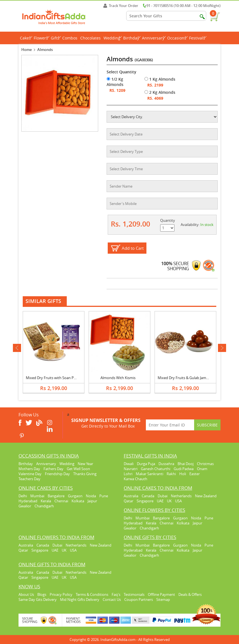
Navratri (131, 469)
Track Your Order (121, 6)
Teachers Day (29, 479)
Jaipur (92, 501)
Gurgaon (75, 496)
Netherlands (181, 496)
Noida (91, 496)
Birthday (132, 38)
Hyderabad (28, 501)
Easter (195, 474)
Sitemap (163, 599)
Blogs (42, 594)
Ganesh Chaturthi (156, 469)
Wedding (113, 38)
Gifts (56, 38)
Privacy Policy (61, 594)
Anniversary (154, 38)
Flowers (42, 38)
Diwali (129, 464)
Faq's (116, 594)
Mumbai (37, 496)
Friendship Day (57, 474)
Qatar (128, 501)
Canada (148, 496)
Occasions (177, 38)
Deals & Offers (190, 594)
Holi (183, 474)
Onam (202, 469)
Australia (131, 496)
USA (178, 501)
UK (169, 501)
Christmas (205, 464)
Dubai (163, 496)
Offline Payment (161, 594)
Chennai (61, 501)
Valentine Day (30, 474)
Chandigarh (44, 506)
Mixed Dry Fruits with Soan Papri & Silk (58, 378)
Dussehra (166, 464)
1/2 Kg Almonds (115, 82)
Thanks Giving (85, 474)
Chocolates (90, 38)
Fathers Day (53, 469)
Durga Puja (146, 464)
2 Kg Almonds (160, 92)
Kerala (46, 501)
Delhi (23, 496)
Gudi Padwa (184, 469)
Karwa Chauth (135, 479)
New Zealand (206, 496)
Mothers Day (29, 469)
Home (27, 50)
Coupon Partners (139, 599)
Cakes (26, 38)
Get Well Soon (78, 469)
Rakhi (171, 474)
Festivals (198, 38)
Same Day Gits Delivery (38, 599)
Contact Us (112, 599)
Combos (70, 38)
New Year (85, 464)
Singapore (145, 501)
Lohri (128, 474)
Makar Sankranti (150, 474)
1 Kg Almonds (160, 79)
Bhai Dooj (186, 464)
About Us (26, 594)
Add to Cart (133, 248)
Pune (104, 496)
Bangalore (56, 496)
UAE (160, 501)
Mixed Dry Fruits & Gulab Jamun (184, 378)
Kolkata (78, 501)
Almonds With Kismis (118, 378)
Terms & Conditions (92, 594)
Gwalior (25, 506)
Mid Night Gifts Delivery (80, 599)
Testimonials (134, 594)
